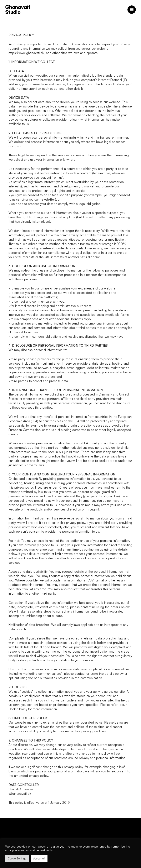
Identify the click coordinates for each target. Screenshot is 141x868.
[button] (132, 10)
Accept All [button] (39, 858)
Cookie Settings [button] (17, 858)
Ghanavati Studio (18, 10)
